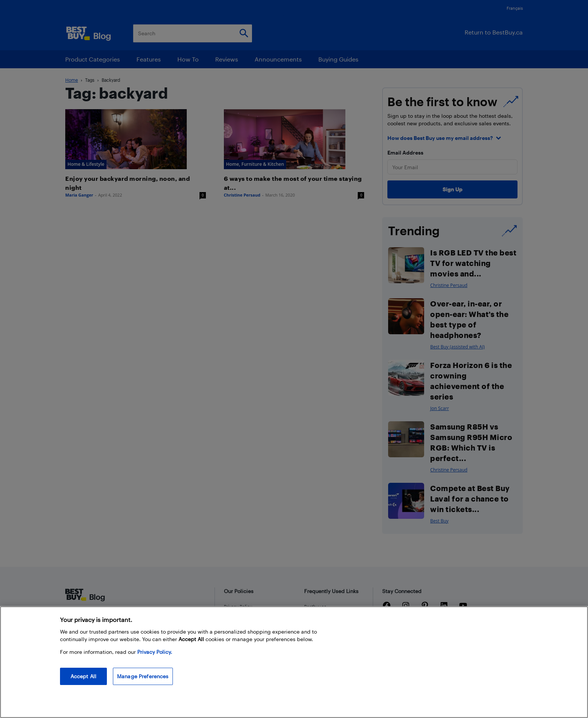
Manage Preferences (143, 676)
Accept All (83, 676)
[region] (294, 662)
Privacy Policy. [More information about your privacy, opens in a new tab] (155, 652)
